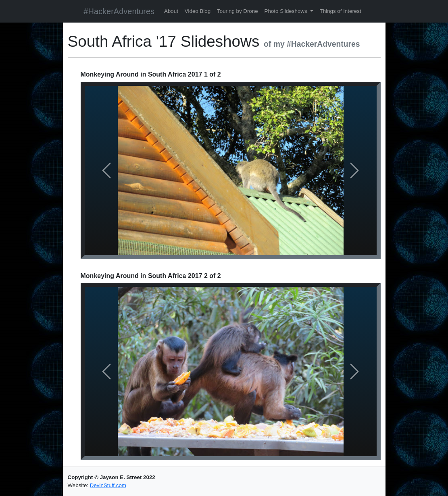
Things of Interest (341, 11)
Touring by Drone (238, 11)
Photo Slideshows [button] (287, 11)
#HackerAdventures (119, 11)
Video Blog (198, 11)
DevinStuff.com (108, 485)
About (171, 11)
